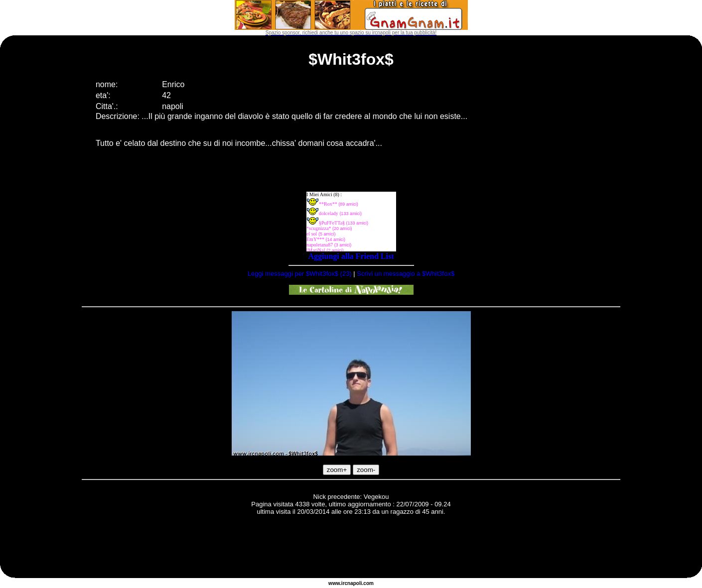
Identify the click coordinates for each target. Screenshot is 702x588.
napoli (354, 583)
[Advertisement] (351, 548)
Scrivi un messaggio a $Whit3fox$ (406, 274)
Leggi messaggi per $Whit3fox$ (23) (300, 274)
